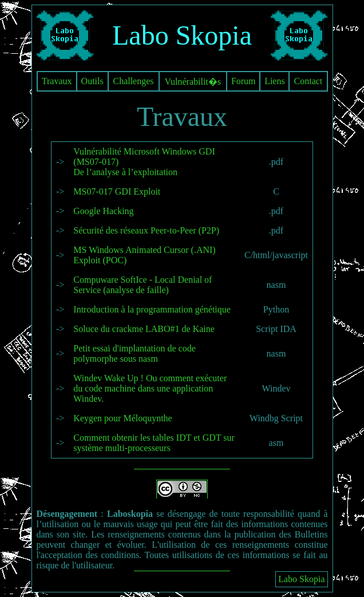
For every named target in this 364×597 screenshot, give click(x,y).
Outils (92, 81)
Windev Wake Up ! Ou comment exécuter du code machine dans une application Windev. (150, 388)
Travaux (57, 81)
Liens (275, 81)
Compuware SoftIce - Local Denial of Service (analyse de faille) (143, 285)
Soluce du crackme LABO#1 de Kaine (144, 329)
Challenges (133, 81)
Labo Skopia (301, 579)
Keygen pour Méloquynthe (122, 418)
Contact (308, 81)
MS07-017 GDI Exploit (117, 191)
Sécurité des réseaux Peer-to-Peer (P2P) (146, 230)
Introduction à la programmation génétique (152, 309)
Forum (244, 81)
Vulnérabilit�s (193, 82)
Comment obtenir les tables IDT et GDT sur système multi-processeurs (154, 443)
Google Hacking (103, 211)
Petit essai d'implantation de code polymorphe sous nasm (134, 353)
